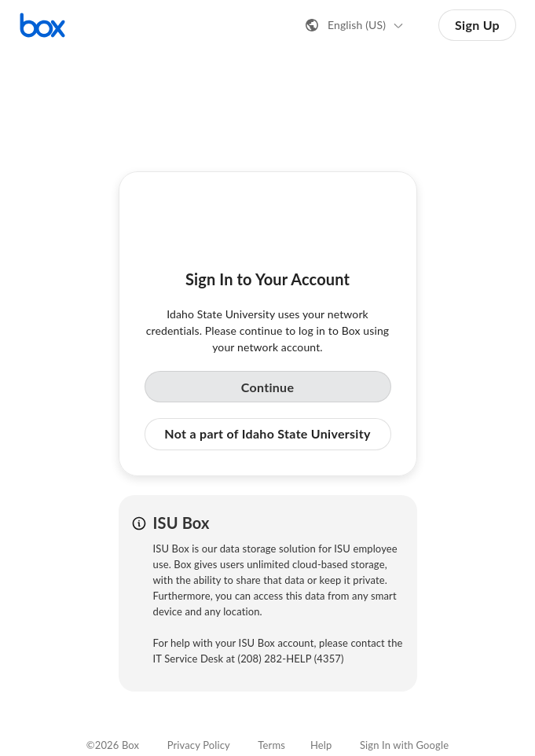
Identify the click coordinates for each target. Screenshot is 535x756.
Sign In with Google (404, 745)
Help (321, 745)
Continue (268, 387)
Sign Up (477, 25)
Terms (271, 745)
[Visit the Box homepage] (42, 25)
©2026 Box (113, 745)
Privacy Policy (199, 745)
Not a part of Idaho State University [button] (267, 433)
